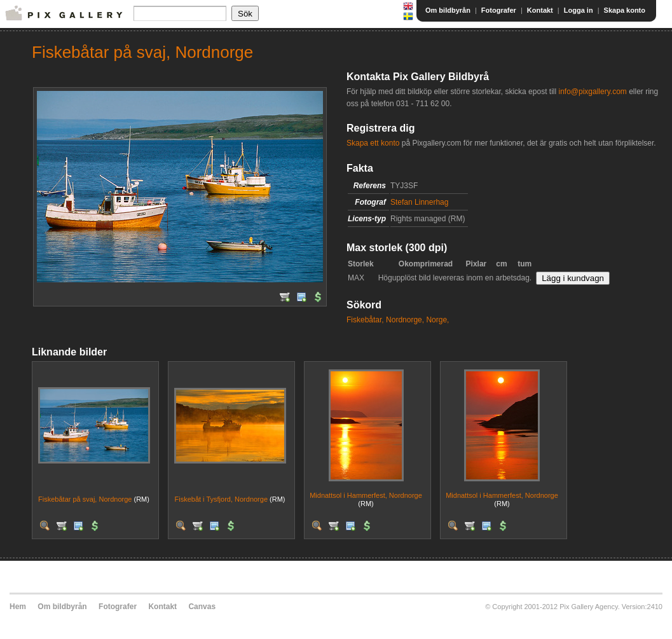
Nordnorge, (405, 320)
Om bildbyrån (448, 10)
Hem (18, 607)
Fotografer (499, 10)
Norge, (437, 320)
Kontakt (540, 10)
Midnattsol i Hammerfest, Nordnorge (366, 495)
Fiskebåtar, (365, 320)
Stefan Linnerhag (419, 202)
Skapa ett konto (373, 143)
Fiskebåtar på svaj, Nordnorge (85, 499)
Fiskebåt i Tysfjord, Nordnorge (221, 499)
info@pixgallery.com (592, 92)
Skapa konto (625, 10)
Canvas (202, 607)
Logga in (579, 10)
